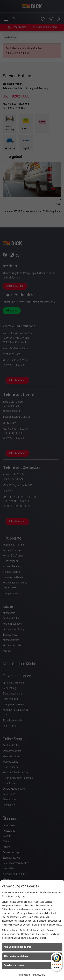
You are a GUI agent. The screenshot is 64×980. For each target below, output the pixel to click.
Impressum (24, 975)
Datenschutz (39, 975)
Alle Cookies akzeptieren (17, 947)
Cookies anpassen (14, 965)
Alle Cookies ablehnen (16, 956)
